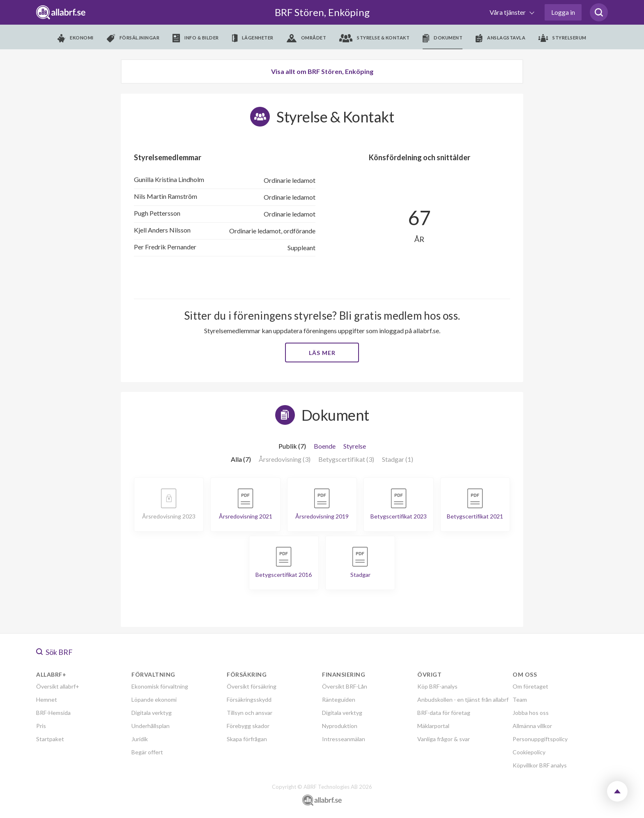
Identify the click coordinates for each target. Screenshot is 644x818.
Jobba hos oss (531, 713)
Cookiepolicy (529, 752)
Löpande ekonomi (154, 699)
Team (520, 699)
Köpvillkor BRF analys (540, 765)
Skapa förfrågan (247, 739)
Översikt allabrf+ (58, 686)
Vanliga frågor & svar (444, 739)
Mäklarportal (433, 726)
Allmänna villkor (532, 726)
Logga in (563, 12)
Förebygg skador (248, 726)
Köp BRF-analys (437, 686)
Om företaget (530, 686)
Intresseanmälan (344, 739)
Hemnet (47, 699)
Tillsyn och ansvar (250, 713)
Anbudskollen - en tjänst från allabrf (463, 699)
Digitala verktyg (152, 713)
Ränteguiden (339, 699)
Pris (41, 726)
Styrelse (355, 446)
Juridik (140, 739)
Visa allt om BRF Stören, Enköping (322, 71)
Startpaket (50, 739)
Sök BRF (54, 652)
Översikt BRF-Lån (345, 686)
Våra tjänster (508, 12)
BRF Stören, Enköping (322, 12)
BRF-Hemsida (53, 713)
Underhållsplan (151, 726)
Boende (325, 446)
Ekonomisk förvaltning (160, 686)
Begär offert (147, 752)
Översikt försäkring (252, 686)
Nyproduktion (340, 726)
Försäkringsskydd (249, 699)
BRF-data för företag (444, 713)
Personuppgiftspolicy (540, 739)
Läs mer (322, 353)
